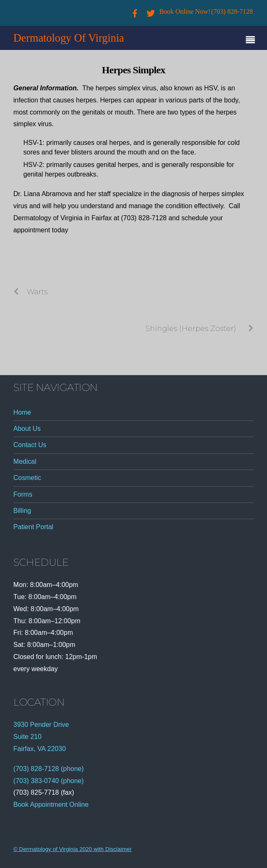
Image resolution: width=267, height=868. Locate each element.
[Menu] (252, 41)
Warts (30, 292)
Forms (23, 494)
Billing (22, 511)
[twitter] (151, 11)
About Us (27, 429)
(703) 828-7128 (232, 11)
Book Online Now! (185, 11)
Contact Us (30, 445)
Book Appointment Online (51, 805)
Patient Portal (33, 527)
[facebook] (135, 11)
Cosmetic (27, 478)
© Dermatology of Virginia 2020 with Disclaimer (72, 849)
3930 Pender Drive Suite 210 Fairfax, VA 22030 (41, 737)
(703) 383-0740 (36, 781)
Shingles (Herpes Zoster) (200, 328)
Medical (25, 461)
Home (22, 412)
